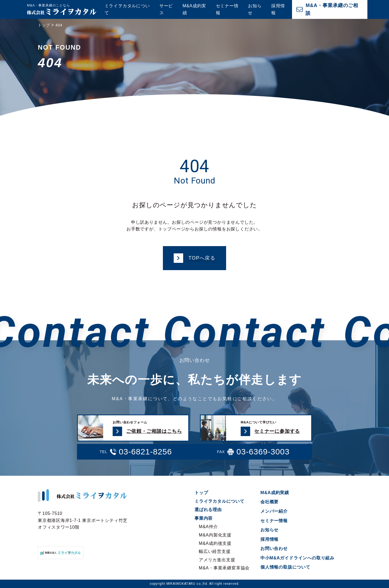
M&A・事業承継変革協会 (224, 568)
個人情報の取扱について (285, 567)
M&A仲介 (208, 527)
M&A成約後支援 (215, 543)
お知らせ (255, 9)
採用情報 (278, 9)
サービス (166, 9)
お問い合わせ (274, 548)
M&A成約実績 (194, 9)
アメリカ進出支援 (217, 560)
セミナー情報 (227, 9)
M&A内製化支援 (215, 535)
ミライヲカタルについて (127, 9)
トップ (201, 493)
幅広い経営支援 (215, 551)
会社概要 (269, 502)
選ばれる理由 (208, 510)
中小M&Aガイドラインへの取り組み (297, 558)
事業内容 (204, 518)
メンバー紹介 (274, 511)
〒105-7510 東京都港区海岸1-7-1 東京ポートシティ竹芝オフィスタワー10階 (83, 520)
